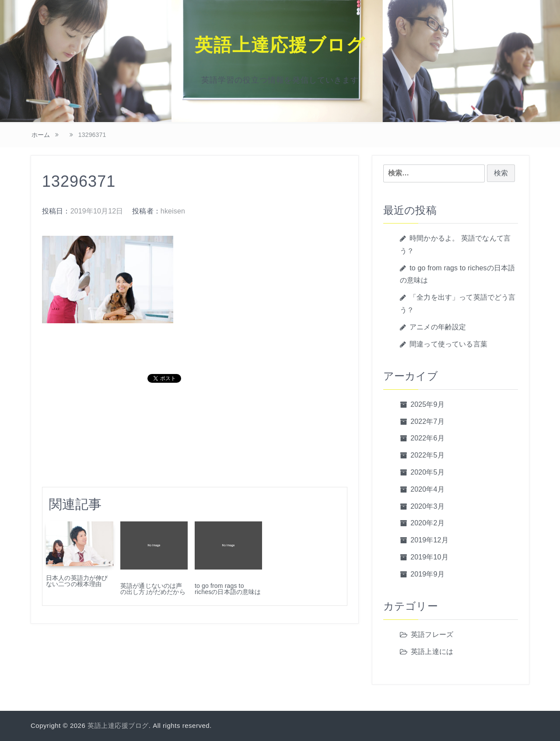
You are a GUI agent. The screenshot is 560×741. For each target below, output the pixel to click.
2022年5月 (427, 455)
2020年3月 (427, 506)
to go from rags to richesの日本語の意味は (228, 589)
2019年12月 (429, 540)
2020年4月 (427, 489)
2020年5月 (427, 472)
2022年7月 (427, 421)
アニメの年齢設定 (438, 327)
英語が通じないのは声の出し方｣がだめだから (153, 589)
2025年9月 (427, 404)
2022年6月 (427, 438)
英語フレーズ (432, 634)
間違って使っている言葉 (448, 344)
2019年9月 (427, 574)
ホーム (41, 135)
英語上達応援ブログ (280, 45)
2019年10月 (429, 557)
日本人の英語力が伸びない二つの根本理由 (77, 581)
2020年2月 (427, 523)
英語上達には (432, 652)
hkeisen (173, 211)
